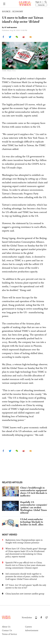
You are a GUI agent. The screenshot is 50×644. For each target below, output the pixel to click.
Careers (28, 627)
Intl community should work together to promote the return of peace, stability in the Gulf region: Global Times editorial (25, 576)
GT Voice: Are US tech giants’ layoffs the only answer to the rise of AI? (26, 586)
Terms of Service (9, 634)
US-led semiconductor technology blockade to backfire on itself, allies (32, 522)
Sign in (38, 2)
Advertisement (32, 630)
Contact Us (7, 630)
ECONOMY (18, 11)
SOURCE (6, 11)
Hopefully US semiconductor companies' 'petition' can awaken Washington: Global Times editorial (34, 507)
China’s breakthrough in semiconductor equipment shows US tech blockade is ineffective (34, 492)
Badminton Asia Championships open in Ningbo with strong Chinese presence (24, 541)
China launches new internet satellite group (25, 594)
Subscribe (41, 5)
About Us (6, 627)
